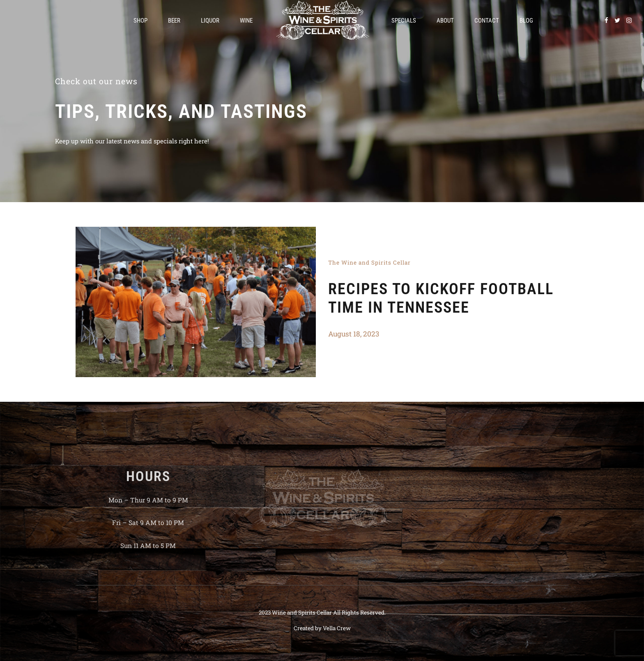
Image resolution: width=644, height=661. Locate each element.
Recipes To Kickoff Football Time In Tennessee (441, 298)
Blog (526, 21)
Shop (140, 21)
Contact (487, 21)
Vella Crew (337, 628)
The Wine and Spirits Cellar (369, 263)
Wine (246, 21)
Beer (174, 21)
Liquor (210, 21)
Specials (404, 21)
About (445, 21)
